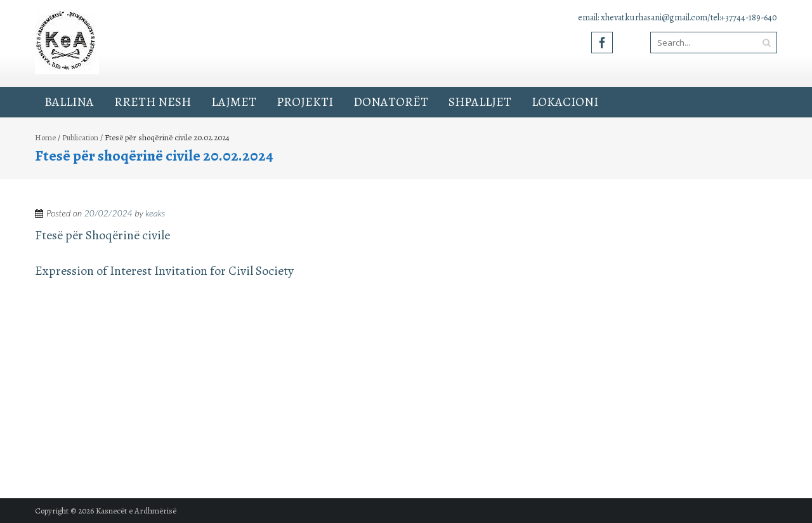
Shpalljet (480, 102)
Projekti (305, 102)
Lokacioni (565, 102)
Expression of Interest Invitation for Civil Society (164, 271)
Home (45, 137)
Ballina (69, 102)
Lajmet (234, 102)
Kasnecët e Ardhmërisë (136, 511)
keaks (155, 213)
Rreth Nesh (153, 102)
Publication (80, 137)
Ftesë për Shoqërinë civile (102, 235)
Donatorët (391, 102)
